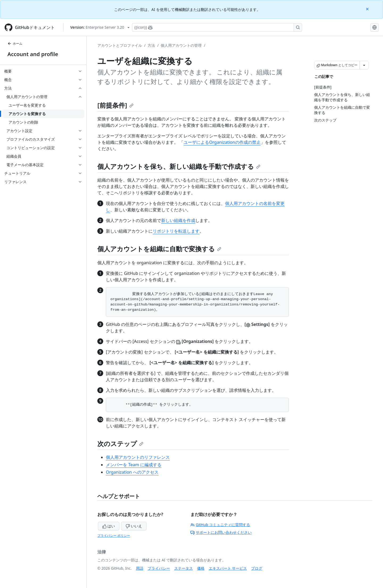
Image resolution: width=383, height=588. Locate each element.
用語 (140, 568)
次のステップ (120, 444)
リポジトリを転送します (176, 231)
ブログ (257, 568)
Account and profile (33, 54)
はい (109, 526)
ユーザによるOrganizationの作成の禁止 (222, 142)
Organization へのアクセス (132, 472)
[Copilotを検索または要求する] (217, 27)
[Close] (368, 9)
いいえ (134, 526)
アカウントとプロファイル (120, 45)
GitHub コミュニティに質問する (220, 525)
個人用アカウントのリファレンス (138, 457)
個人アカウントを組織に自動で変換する (159, 249)
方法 (151, 45)
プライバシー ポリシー (114, 535)
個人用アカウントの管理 (181, 45)
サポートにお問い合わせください (221, 532)
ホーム (15, 43)
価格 (201, 568)
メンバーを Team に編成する (134, 465)
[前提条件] (115, 105)
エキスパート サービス (228, 568)
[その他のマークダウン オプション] (364, 65)
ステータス (184, 568)
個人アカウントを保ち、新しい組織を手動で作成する (179, 166)
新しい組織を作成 (178, 220)
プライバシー (159, 568)
